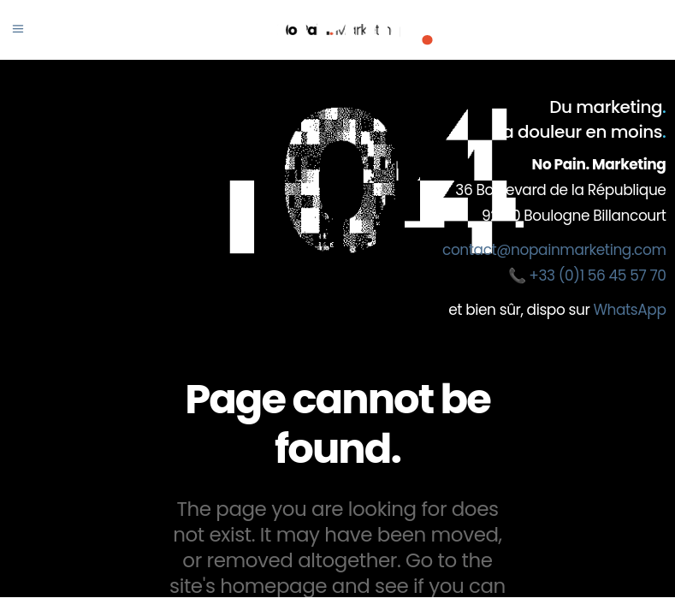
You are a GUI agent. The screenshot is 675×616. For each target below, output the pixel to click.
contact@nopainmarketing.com (554, 250)
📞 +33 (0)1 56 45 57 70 (587, 275)
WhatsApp (629, 310)
